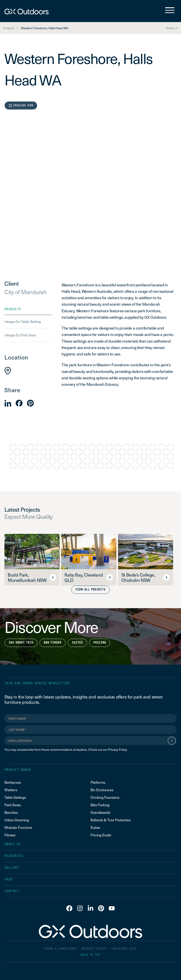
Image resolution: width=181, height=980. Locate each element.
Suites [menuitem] (95, 827)
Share (172, 28)
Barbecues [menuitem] (13, 782)
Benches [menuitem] (11, 812)
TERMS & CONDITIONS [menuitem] (61, 949)
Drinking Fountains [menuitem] (105, 797)
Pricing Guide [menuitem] (101, 835)
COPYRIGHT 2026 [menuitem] (124, 949)
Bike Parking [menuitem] (100, 805)
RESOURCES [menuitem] (14, 856)
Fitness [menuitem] (10, 835)
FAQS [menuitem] (9, 879)
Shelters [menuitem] (11, 790)
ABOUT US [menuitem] (13, 844)
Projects (9, 28)
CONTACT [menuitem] (12, 891)
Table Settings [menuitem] (15, 797)
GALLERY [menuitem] (12, 868)
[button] (8, 403)
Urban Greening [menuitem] (17, 820)
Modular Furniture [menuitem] (18, 827)
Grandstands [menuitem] (100, 812)
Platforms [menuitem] (98, 782)
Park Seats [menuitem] (13, 805)
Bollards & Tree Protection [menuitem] (111, 820)
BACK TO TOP (90, 955)
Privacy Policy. (118, 749)
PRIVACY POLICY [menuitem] (94, 949)
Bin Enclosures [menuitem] (102, 790)
